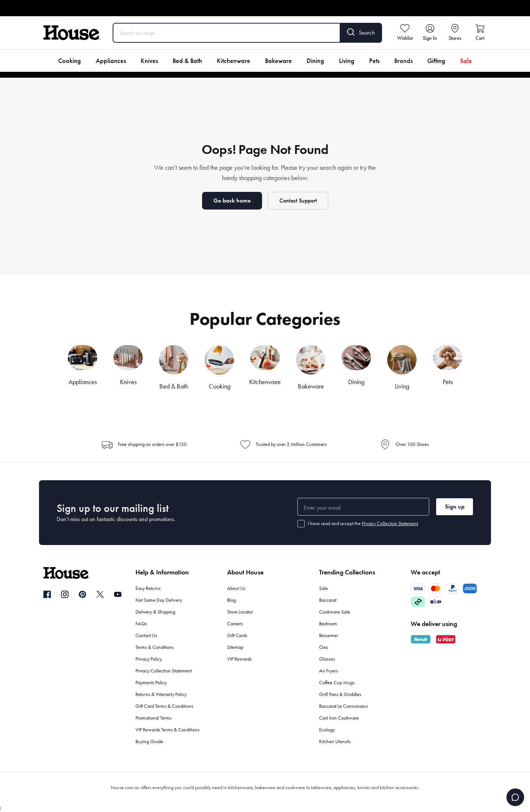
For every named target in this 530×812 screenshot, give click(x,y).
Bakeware (278, 61)
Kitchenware (234, 61)
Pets (374, 61)
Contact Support (298, 201)
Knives (149, 61)
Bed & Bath (187, 61)
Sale (466, 61)
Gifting (436, 61)
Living (347, 61)
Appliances (111, 61)
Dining (315, 61)
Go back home (232, 201)
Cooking (70, 61)
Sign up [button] (455, 507)
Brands (403, 61)
